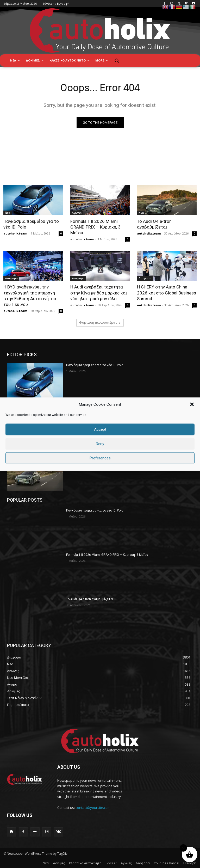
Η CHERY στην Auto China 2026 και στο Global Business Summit (167, 293)
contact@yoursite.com (93, 808)
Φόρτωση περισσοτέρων (100, 322)
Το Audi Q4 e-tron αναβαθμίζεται (90, 599)
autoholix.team (15, 234)
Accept (100, 429)
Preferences (100, 458)
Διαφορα (11, 279)
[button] (192, 404)
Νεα (8, 213)
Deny (100, 444)
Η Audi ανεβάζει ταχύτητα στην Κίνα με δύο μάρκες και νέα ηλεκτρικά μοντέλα (99, 293)
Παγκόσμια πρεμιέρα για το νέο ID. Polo (95, 365)
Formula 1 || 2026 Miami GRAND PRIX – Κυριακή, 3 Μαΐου (95, 227)
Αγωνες (77, 213)
